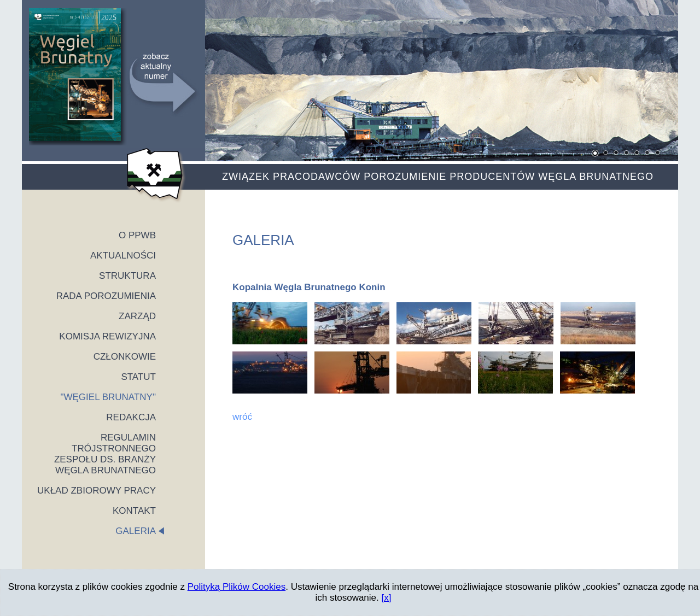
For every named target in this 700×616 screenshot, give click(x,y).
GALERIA (136, 531)
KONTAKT (134, 511)
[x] (387, 598)
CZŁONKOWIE (125, 357)
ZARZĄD (137, 316)
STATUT (138, 377)
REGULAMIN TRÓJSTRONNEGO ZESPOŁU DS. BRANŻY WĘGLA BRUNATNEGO (105, 454)
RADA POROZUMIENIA (106, 296)
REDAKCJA (131, 417)
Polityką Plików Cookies (237, 587)
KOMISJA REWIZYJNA (107, 336)
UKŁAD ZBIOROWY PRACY (97, 491)
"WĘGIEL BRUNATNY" (108, 397)
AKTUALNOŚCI (123, 256)
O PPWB (137, 235)
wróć (242, 417)
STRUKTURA (127, 276)
